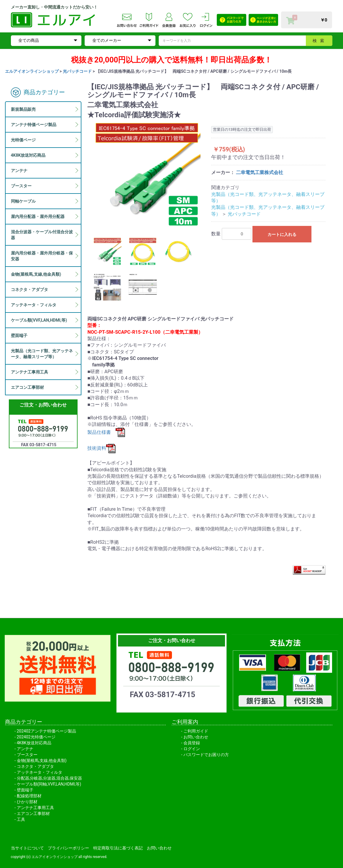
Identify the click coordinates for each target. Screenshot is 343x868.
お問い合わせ (196, 737)
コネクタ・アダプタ (35, 766)
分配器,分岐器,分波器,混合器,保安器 (49, 778)
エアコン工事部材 (33, 814)
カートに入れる (282, 234)
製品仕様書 (106, 432)
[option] (147, 175)
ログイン (192, 749)
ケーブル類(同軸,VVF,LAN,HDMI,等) (49, 784)
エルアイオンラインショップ (32, 71)
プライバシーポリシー (68, 848)
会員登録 (192, 743)
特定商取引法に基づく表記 (118, 848)
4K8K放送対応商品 (34, 743)
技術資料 (101, 448)
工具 (21, 819)
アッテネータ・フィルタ (40, 772)
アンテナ (25, 749)
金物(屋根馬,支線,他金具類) (42, 760)
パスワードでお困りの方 (206, 755)
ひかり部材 (27, 802)
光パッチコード (77, 71)
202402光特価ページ (36, 737)
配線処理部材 (29, 796)
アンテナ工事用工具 (35, 808)
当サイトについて (27, 848)
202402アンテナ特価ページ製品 (46, 731)
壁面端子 (25, 790)
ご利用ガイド (196, 731)
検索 (320, 41)
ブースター (27, 755)
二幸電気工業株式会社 (260, 172)
